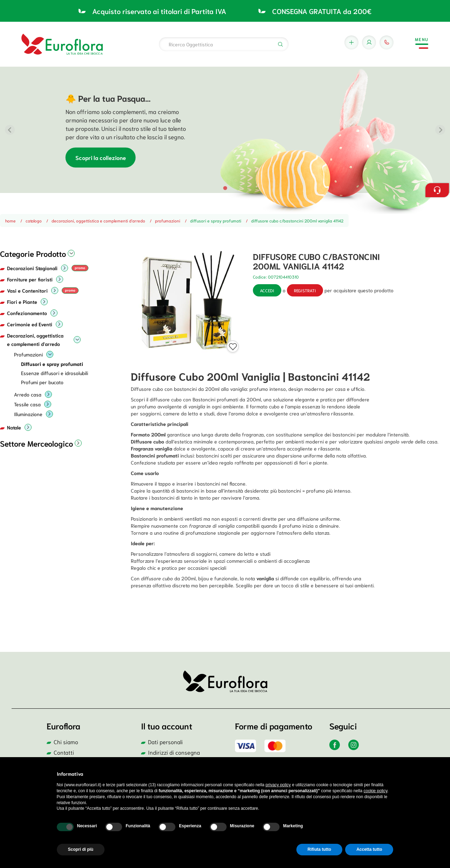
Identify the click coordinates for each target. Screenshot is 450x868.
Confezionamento (27, 313)
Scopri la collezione (101, 158)
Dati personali (165, 742)
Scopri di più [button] (81, 849)
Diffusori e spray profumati (52, 364)
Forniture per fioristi (30, 279)
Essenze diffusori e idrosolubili (55, 373)
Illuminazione (28, 414)
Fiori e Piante (22, 302)
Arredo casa (28, 394)
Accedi (267, 290)
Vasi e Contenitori (27, 291)
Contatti (64, 752)
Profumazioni (28, 354)
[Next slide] (440, 130)
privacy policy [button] (278, 785)
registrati (305, 290)
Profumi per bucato (42, 382)
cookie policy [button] (376, 791)
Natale (14, 427)
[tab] (225, 188)
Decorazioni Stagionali (32, 268)
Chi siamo (66, 742)
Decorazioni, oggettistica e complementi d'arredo (35, 340)
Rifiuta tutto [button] (319, 849)
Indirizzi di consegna (174, 752)
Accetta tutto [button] (369, 849)
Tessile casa (27, 404)
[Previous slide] (10, 130)
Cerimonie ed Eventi (30, 324)
